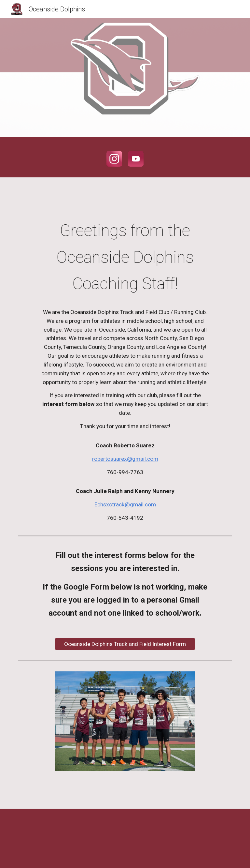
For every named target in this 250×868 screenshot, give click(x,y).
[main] (125, 370)
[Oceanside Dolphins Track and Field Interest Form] (125, 644)
